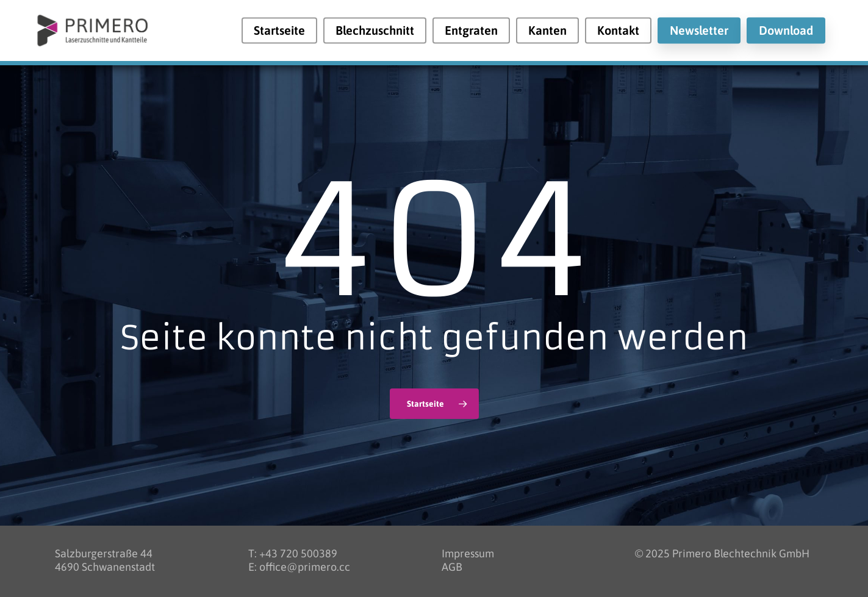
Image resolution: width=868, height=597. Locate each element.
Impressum (468, 553)
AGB (452, 567)
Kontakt (618, 30)
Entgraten (471, 30)
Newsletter (699, 30)
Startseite (279, 30)
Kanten (547, 30)
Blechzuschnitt (375, 30)
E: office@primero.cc (299, 567)
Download (786, 30)
